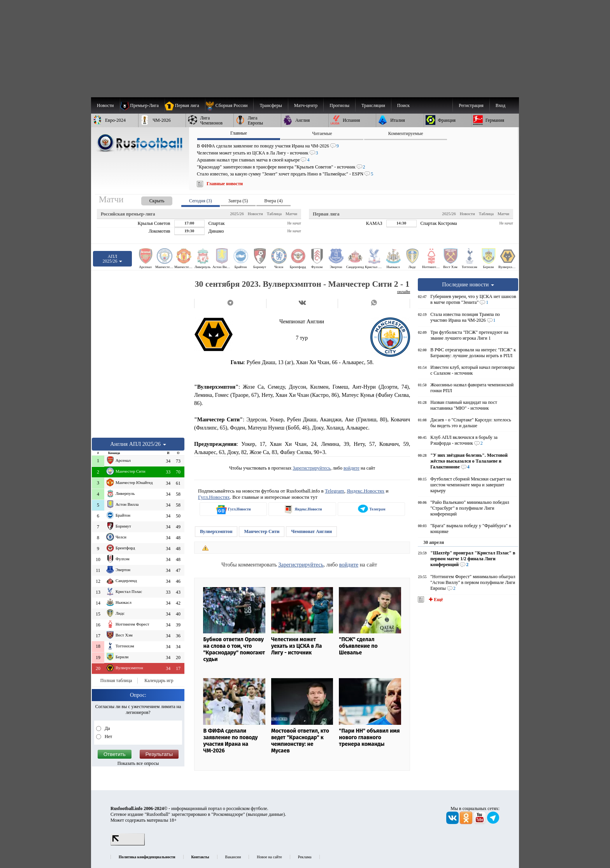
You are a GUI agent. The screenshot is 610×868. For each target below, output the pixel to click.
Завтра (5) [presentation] (238, 201)
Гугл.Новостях (214, 497)
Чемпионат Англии (311, 531)
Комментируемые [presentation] (406, 133)
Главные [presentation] (239, 133)
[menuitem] (229, 105)
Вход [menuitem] (500, 105)
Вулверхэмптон (216, 531)
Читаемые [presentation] (322, 133)
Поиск (403, 105)
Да (107, 728)
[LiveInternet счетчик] (128, 844)
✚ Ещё (435, 600)
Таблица (274, 214)
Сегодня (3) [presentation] (201, 201)
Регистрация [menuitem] (471, 105)
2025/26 (237, 214)
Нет (108, 736)
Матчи (291, 214)
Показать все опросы (138, 763)
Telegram (335, 491)
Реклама (305, 857)
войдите (351, 468)
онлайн (404, 291)
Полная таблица (116, 680)
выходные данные (266, 814)
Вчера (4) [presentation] (273, 201)
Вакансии (233, 857)
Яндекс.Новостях (365, 491)
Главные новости (225, 184)
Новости (255, 214)
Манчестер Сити (262, 531)
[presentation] (149, 199)
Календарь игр (159, 680)
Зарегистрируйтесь (311, 468)
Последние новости (468, 284)
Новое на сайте (269, 857)
